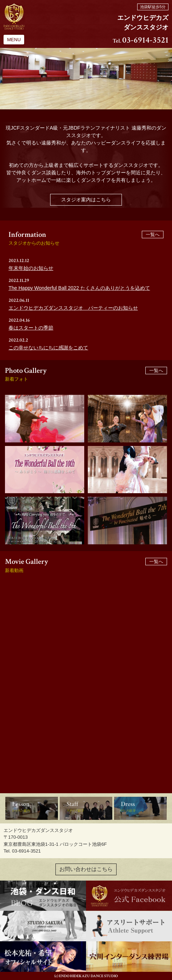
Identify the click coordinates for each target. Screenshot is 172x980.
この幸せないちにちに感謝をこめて (48, 348)
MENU (14, 40)
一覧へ (153, 235)
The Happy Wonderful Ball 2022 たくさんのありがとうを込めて (79, 288)
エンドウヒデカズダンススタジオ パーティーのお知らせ (73, 308)
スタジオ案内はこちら (86, 200)
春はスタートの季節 (31, 328)
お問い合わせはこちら (86, 869)
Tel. (141, 41)
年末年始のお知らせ (31, 268)
